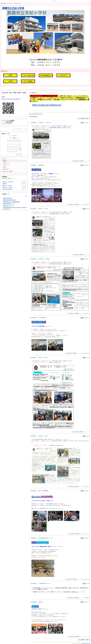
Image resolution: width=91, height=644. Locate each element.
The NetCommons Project (86, 643)
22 (14, 149)
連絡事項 (87, 204)
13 (10, 147)
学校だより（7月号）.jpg (55, 362)
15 (14, 147)
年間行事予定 (6, 169)
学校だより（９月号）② (8, 182)
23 (16, 149)
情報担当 (87, 123)
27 (10, 152)
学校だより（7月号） (43, 358)
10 (18, 145)
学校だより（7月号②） (8, 187)
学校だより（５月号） (44, 436)
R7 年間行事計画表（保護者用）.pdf (70, 592)
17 (18, 147)
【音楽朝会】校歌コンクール (46, 538)
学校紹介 (5, 161)
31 (12, 143)
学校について (6, 165)
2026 (14, 136)
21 (12, 149)
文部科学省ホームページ (8, 206)
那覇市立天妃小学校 (13, 8)
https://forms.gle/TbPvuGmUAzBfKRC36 (11, 99)
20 (10, 149)
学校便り (5, 167)
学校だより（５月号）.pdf (56, 445)
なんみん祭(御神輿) (44, 491)
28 (12, 152)
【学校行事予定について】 (45, 583)
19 (8, 149)
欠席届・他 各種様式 (8, 171)
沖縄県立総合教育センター (9, 204)
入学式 (41, 602)
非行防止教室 (42, 318)
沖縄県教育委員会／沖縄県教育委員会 (11, 202)
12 (8, 147)
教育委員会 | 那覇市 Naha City (10, 200)
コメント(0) (87, 161)
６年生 (88, 534)
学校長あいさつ (6, 163)
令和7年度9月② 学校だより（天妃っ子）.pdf (60, 127)
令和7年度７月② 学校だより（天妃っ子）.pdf (60, 264)
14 (12, 147)
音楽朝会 (4, 183)
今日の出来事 (86, 353)
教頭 (88, 209)
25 (20, 149)
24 (18, 149)
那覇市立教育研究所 (7, 198)
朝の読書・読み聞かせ (7, 189)
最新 (6, 178)
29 (8, 143)
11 (20, 145)
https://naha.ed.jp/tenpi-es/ (47, 105)
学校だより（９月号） (7, 185)
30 (10, 143)
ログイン (55, 1)
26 (8, 152)
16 (16, 147)
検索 (26, 196)
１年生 (88, 637)
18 (20, 147)
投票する (77, 161)
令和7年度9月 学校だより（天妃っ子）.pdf (59, 214)
